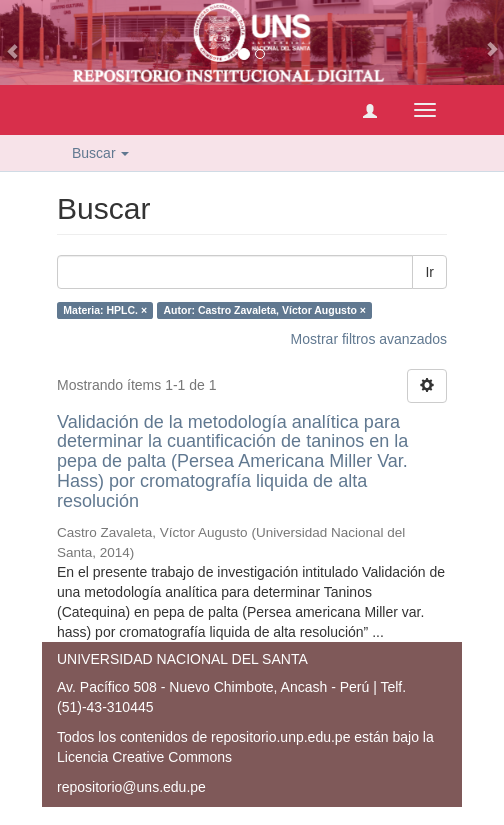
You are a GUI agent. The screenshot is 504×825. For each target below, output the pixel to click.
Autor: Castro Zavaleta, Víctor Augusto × (265, 310)
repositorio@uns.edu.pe (131, 787)
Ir (429, 272)
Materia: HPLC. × (105, 310)
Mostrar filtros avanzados (369, 339)
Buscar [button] (100, 153)
